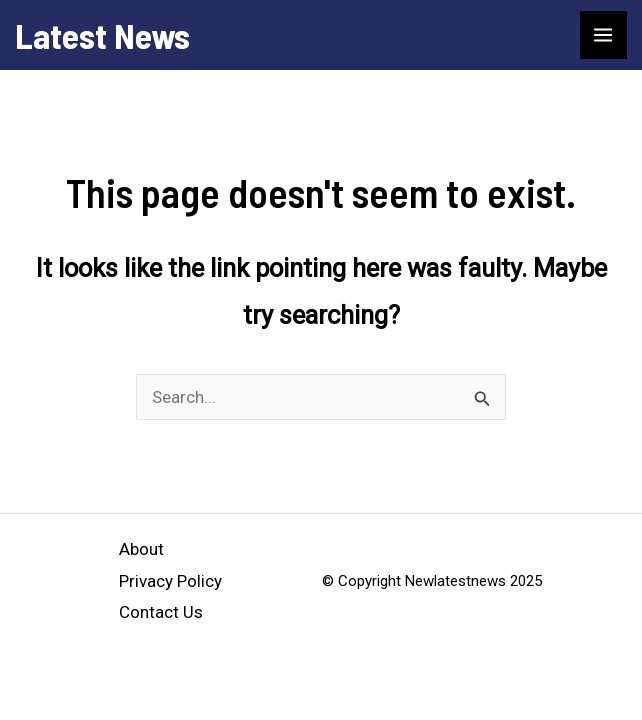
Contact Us (161, 612)
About (141, 549)
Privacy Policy (170, 581)
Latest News (102, 35)
